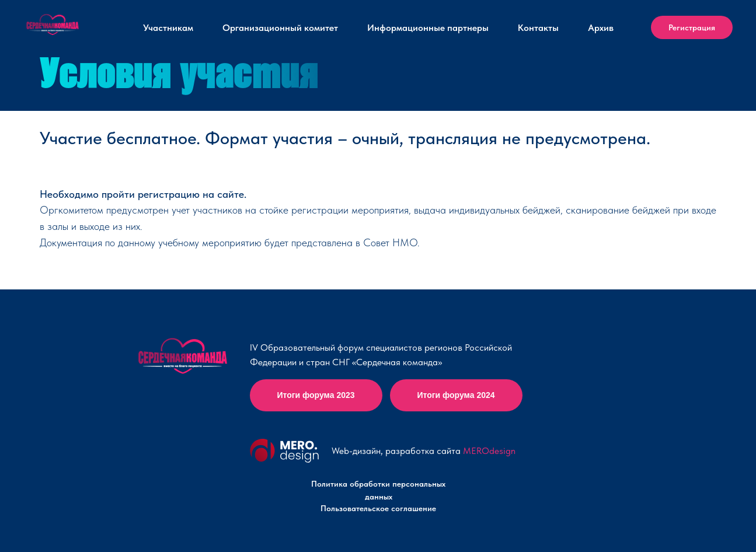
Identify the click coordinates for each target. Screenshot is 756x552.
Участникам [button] (168, 28)
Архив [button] (601, 28)
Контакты (538, 28)
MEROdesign (489, 451)
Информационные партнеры (428, 28)
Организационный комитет (280, 28)
